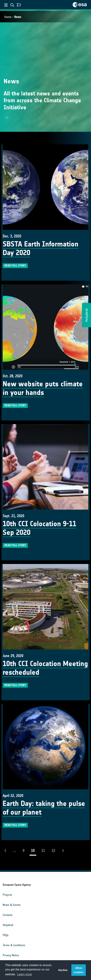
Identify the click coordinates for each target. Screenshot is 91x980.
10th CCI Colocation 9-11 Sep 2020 (39, 528)
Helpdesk (8, 925)
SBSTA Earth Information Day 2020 (41, 248)
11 (43, 851)
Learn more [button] (25, 974)
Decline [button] (63, 970)
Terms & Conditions (14, 945)
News (18, 17)
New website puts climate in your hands (43, 388)
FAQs (6, 935)
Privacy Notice (11, 955)
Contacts (8, 915)
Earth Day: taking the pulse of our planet (44, 808)
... (15, 851)
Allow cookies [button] (79, 970)
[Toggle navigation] (7, 118)
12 (53, 851)
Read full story (15, 266)
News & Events (12, 905)
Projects (7, 895)
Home (8, 17)
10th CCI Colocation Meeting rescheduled (45, 668)
